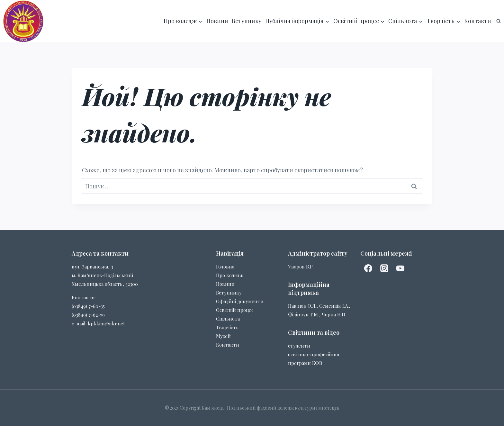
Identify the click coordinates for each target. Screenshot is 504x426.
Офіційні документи (240, 301)
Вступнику (247, 21)
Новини (217, 21)
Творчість (227, 327)
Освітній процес (235, 310)
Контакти (478, 21)
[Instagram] (384, 268)
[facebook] (368, 268)
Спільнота (228, 319)
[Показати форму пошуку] (499, 21)
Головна (225, 267)
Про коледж (230, 275)
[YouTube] (401, 268)
